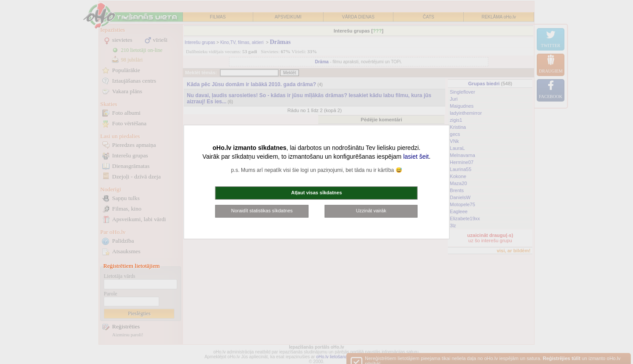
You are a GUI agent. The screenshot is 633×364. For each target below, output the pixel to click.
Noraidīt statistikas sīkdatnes (262, 211)
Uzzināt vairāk (371, 211)
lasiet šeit (416, 157)
